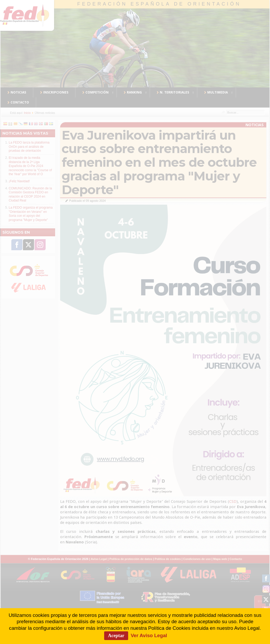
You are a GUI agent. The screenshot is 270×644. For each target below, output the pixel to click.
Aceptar (116, 636)
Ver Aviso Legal (149, 635)
